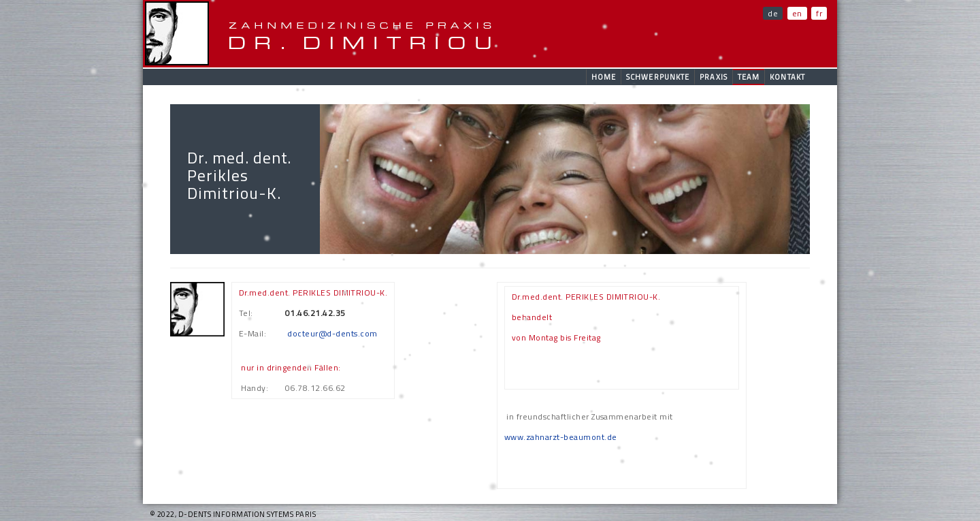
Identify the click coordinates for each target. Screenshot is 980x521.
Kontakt (787, 77)
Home (604, 77)
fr (819, 13)
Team (749, 77)
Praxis (714, 77)
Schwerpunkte (658, 77)
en (797, 13)
